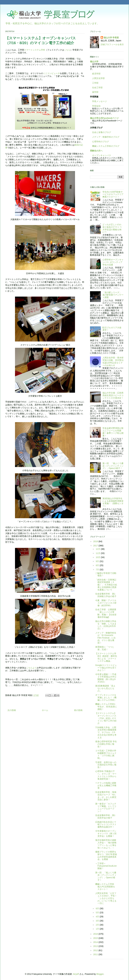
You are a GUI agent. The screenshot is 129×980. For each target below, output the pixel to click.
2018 (96, 541)
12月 (98, 549)
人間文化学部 (98, 78)
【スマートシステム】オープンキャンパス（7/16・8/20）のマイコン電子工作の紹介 (106, 718)
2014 (96, 942)
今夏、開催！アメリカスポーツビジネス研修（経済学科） (106, 603)
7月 (98, 570)
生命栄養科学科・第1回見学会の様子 (105, 817)
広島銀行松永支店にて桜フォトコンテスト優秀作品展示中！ (106, 825)
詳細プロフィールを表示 (112, 44)
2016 (96, 934)
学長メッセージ (98, 101)
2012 (96, 950)
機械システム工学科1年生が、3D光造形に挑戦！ (106, 707)
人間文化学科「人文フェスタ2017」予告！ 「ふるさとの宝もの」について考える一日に (107, 898)
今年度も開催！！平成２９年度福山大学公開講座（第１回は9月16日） (106, 678)
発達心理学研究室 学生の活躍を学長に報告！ (106, 744)
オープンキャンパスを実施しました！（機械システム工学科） (106, 697)
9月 (98, 561)
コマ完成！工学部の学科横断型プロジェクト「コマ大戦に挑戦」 (106, 754)
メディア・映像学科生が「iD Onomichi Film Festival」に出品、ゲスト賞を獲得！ (106, 638)
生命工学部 (97, 88)
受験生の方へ (96, 151)
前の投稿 (78, 710)
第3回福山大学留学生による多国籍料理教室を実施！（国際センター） (113, 502)
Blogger (100, 974)
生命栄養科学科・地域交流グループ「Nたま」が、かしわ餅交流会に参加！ (106, 796)
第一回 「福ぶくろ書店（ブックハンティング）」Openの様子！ (113, 466)
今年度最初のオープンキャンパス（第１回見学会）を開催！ (106, 834)
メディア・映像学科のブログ (105, 137)
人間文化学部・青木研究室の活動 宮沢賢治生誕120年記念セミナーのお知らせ (113, 361)
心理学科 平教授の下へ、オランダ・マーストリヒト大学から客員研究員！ (106, 775)
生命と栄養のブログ (100, 132)
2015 (96, 938)
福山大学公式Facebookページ (104, 118)
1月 (98, 929)
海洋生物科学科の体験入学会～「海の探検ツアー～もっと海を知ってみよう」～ (106, 844)
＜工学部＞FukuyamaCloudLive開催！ (106, 866)
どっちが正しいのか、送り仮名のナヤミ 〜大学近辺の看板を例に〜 (113, 228)
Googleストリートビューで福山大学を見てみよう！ (106, 668)
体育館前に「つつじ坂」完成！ (105, 648)
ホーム (45, 710)
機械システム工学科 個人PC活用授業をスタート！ (106, 887)
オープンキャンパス (100, 155)
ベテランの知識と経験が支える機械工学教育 (106, 785)
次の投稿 (12, 710)
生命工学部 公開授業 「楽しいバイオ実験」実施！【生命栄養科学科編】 (107, 613)
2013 (96, 946)
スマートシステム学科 (35, 50)
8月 (98, 565)
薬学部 (95, 92)
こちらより (31, 668)
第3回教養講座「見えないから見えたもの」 (105, 688)
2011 (96, 954)
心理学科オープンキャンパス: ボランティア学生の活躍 (113, 262)
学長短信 (95, 106)
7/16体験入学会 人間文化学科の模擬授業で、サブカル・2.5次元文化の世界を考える (106, 732)
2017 (96, 546)
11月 (98, 553)
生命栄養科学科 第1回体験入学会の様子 (106, 595)
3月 (98, 921)
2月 (98, 925)
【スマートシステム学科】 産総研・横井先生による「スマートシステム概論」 (106, 657)
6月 (98, 908)
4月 (98, 917)
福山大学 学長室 (111, 38)
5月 (98, 913)
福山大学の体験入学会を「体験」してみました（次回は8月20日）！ (106, 625)
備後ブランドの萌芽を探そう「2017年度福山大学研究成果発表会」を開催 (106, 855)
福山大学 (94, 62)
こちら (67, 50)
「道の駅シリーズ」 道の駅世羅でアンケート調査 (113, 295)
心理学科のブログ (99, 142)
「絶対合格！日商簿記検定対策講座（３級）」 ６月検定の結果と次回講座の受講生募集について (106, 585)
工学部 (95, 83)
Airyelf (76, 974)
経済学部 (96, 74)
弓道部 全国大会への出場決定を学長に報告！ (106, 765)
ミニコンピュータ (51, 73)
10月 (98, 557)
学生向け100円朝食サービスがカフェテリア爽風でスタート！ (113, 194)
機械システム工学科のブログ (105, 146)
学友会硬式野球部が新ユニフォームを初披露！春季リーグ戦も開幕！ (113, 432)
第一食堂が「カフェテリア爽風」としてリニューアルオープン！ (106, 807)
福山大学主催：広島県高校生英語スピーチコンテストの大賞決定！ (113, 395)
